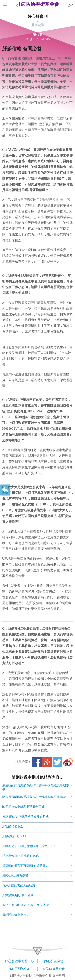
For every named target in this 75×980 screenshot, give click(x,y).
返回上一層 (5, 490)
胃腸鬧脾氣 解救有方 (16, 915)
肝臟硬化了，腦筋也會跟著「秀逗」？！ (29, 846)
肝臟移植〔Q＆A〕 (15, 836)
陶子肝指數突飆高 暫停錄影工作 (24, 807)
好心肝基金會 (54, 961)
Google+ (47, 762)
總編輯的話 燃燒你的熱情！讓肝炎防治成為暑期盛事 (36, 787)
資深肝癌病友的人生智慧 (19, 885)
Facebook (37, 762)
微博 (68, 762)
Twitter (58, 762)
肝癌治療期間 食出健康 (18, 895)
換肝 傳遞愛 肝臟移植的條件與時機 (25, 817)
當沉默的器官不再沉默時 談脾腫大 (25, 866)
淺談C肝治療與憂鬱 (15, 876)
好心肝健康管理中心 (19, 961)
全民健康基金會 (54, 969)
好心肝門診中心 (19, 969)
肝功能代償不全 (13, 826)
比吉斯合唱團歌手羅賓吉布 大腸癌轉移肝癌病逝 (34, 797)
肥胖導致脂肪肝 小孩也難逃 (21, 856)
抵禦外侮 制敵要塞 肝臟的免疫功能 (25, 905)
